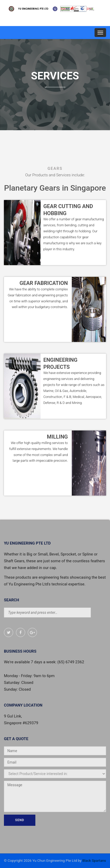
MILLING (57, 437)
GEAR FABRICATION (44, 283)
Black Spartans (94, 860)
